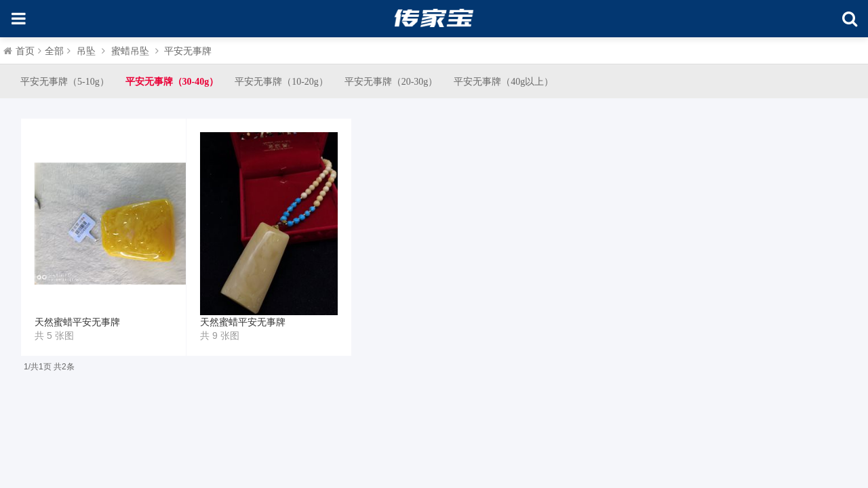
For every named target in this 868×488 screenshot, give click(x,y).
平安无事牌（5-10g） (65, 82)
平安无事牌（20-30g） (391, 82)
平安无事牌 (188, 51)
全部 (54, 51)
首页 (25, 51)
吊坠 (86, 51)
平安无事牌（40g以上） (504, 82)
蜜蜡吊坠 (130, 51)
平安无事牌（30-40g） (172, 82)
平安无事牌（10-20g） (281, 82)
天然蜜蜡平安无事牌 (77, 322)
